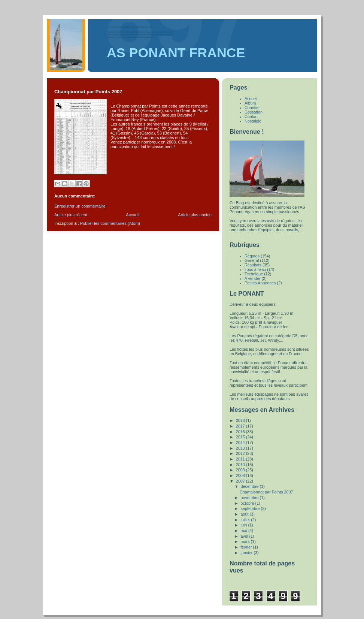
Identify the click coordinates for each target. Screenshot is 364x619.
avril (245, 536)
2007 (241, 481)
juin (245, 525)
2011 (241, 459)
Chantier (252, 108)
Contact (251, 117)
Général (252, 260)
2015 (241, 437)
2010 (241, 465)
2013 (241, 448)
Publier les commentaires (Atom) (110, 223)
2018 (241, 420)
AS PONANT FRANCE (176, 53)
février (247, 547)
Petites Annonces (260, 283)
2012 (241, 453)
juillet (246, 520)
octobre (248, 503)
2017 (241, 426)
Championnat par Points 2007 (266, 492)
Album (250, 103)
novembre (250, 498)
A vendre (253, 278)
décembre (250, 486)
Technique (254, 274)
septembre (251, 508)
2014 (241, 443)
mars (246, 541)
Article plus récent (71, 215)
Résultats (253, 265)
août (245, 514)
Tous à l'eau (255, 269)
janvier (247, 553)
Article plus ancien (195, 215)
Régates (252, 256)
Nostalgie (253, 121)
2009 (241, 470)
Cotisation (254, 112)
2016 (241, 432)
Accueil (133, 215)
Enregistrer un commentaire (80, 206)
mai (245, 531)
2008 (241, 475)
